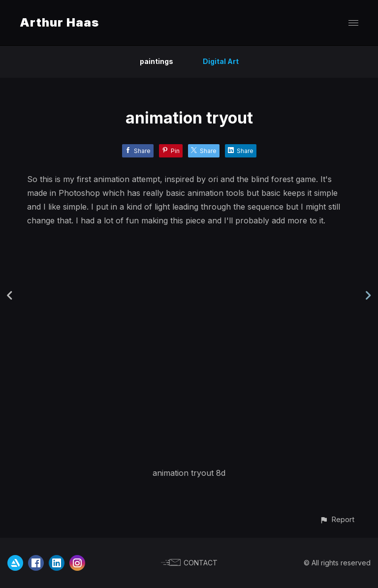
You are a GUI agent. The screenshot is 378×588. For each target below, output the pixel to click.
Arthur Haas (59, 22)
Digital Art (221, 61)
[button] (337, 519)
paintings (157, 61)
